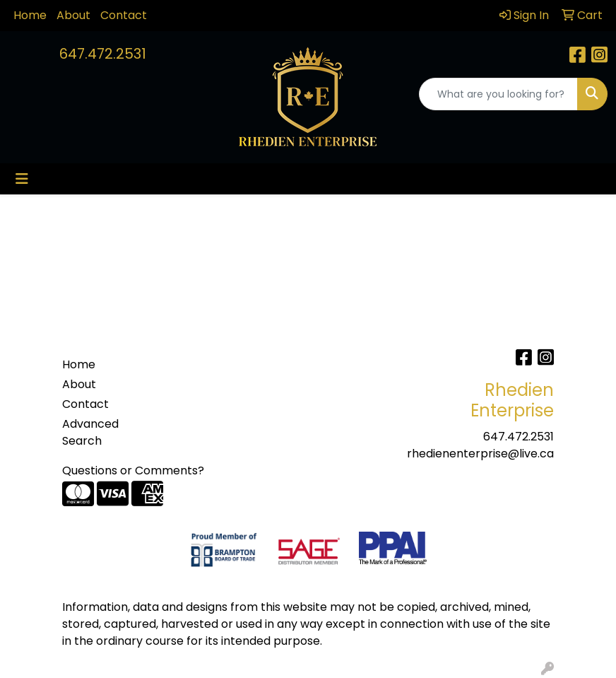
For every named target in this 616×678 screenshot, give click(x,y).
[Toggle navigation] (22, 179)
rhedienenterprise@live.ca (480, 454)
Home (30, 15)
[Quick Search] (498, 94)
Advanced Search (90, 432)
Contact (124, 15)
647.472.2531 (103, 54)
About (73, 15)
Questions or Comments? (133, 470)
